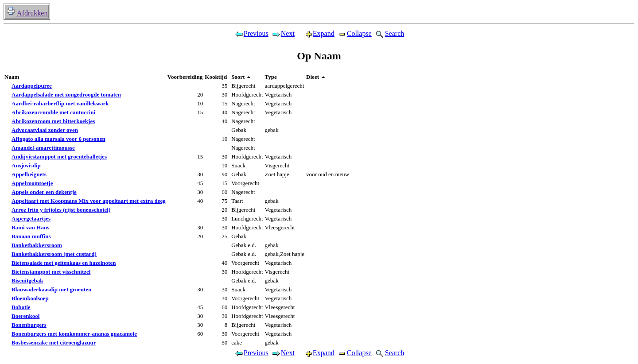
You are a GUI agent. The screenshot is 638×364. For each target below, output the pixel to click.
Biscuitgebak (27, 281)
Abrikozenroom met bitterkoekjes (53, 121)
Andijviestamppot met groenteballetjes (59, 157)
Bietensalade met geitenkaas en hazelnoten (64, 263)
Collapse (354, 33)
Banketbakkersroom (37, 245)
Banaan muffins (31, 236)
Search (389, 33)
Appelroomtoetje (32, 183)
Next (283, 33)
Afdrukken (27, 13)
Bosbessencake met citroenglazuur (54, 343)
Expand (316, 33)
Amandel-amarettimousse (43, 148)
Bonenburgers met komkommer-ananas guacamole (74, 334)
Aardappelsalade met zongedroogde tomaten (66, 95)
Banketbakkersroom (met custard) (54, 254)
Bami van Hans (30, 227)
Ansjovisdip (26, 165)
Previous (251, 33)
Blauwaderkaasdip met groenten (51, 289)
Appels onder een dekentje (44, 192)
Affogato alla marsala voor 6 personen (58, 139)
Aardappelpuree (32, 86)
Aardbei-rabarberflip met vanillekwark (60, 103)
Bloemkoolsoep (30, 298)
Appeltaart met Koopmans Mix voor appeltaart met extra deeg (89, 201)
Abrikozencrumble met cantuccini (53, 112)
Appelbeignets (29, 174)
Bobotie (21, 307)
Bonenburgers (29, 325)
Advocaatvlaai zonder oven (45, 130)
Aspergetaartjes (31, 219)
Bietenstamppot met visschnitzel (51, 272)
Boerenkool (25, 316)
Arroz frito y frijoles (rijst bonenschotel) (61, 210)
